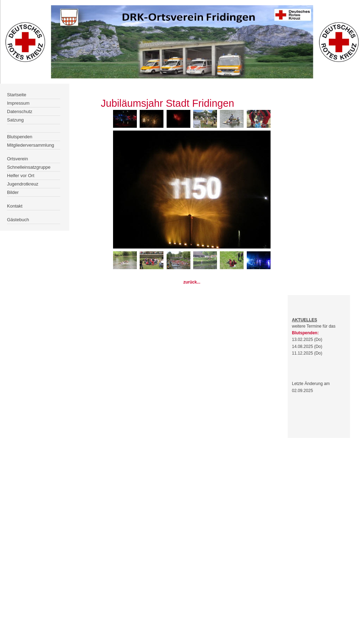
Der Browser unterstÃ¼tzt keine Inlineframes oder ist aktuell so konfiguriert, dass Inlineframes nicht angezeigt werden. (32, 157)
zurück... (192, 282)
